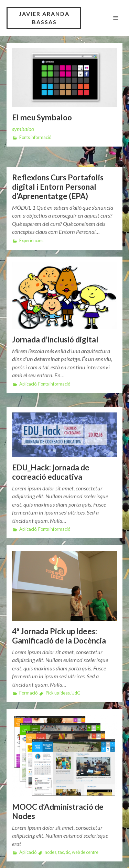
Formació (28, 693)
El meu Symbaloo (42, 117)
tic (68, 852)
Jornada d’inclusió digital (55, 340)
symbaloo (23, 129)
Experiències (31, 241)
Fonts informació (35, 137)
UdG (76, 693)
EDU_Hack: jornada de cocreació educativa (51, 472)
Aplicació (28, 384)
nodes (51, 852)
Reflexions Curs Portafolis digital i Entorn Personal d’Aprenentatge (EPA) (58, 187)
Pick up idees (58, 693)
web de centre (85, 852)
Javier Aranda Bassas (44, 18)
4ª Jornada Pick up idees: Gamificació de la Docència (59, 636)
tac (61, 852)
